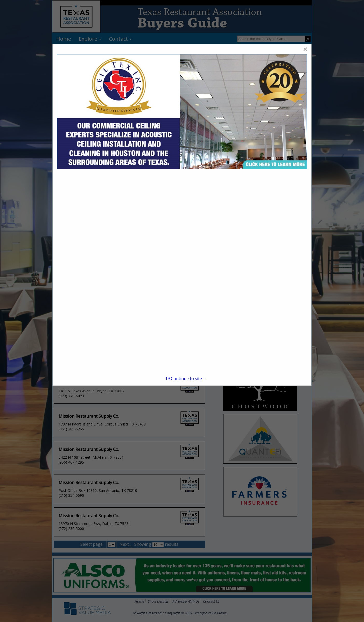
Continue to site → (186, 379)
